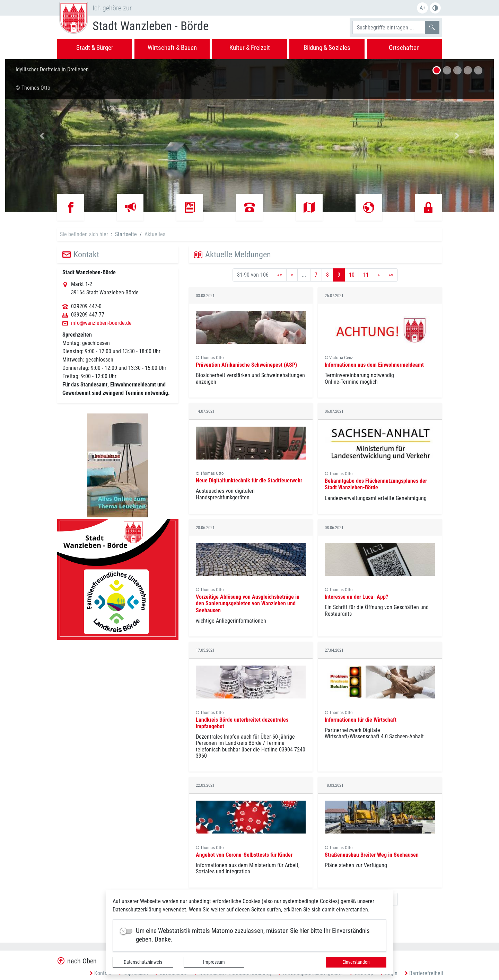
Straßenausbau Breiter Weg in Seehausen (372, 855)
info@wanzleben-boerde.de (101, 323)
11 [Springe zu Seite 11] (366, 275)
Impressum (214, 962)
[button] (42, 136)
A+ (423, 8)
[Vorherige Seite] (292, 275)
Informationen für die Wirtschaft (361, 720)
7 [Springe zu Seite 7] (316, 275)
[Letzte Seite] (391, 275)
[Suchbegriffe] (389, 27)
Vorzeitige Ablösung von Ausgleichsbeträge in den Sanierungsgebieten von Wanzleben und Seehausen (248, 603)
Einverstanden (356, 962)
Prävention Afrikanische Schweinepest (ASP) (246, 365)
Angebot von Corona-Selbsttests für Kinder (244, 855)
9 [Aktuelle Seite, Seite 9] (339, 275)
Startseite (126, 234)
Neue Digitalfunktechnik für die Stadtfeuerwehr (249, 480)
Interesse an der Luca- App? (356, 597)
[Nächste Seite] (379, 275)
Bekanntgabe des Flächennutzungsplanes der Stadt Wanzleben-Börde (376, 484)
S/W (435, 8)
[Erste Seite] (280, 275)
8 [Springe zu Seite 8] (327, 275)
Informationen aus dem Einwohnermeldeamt (374, 365)
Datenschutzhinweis (143, 962)
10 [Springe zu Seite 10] (352, 275)
